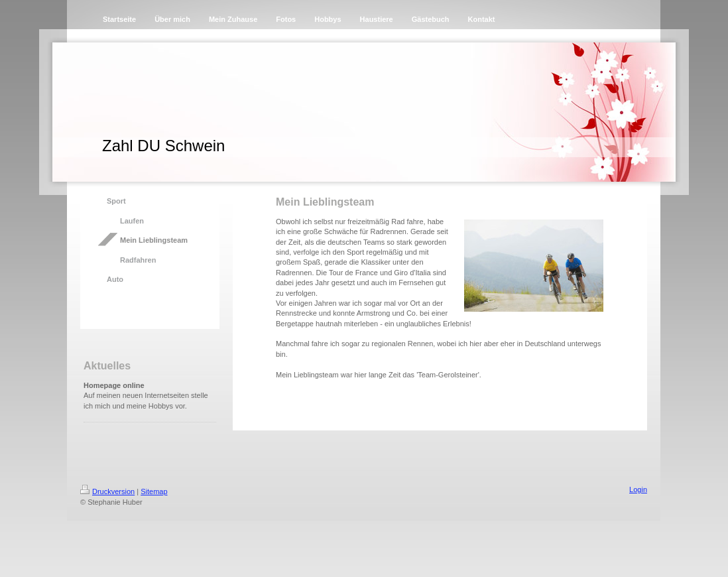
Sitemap (154, 491)
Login (638, 489)
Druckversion (107, 491)
